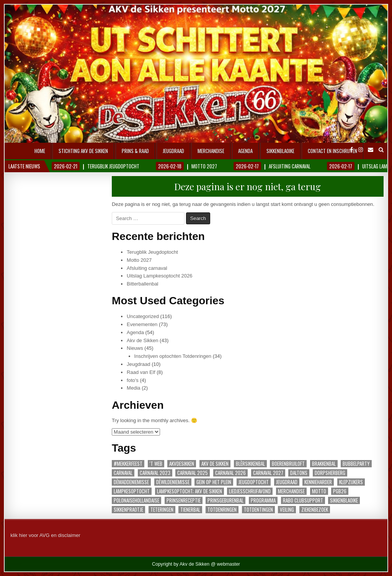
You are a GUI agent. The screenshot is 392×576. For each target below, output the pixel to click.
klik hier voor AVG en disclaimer (45, 535)
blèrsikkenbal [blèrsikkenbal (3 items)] (250, 464)
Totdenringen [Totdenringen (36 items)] (222, 510)
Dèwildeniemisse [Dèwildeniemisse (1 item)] (173, 482)
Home (40, 151)
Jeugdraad (173, 151)
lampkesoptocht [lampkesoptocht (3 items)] (132, 491)
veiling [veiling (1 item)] (287, 510)
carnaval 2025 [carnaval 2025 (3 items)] (193, 473)
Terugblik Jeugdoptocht (152, 252)
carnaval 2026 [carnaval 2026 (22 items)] (230, 473)
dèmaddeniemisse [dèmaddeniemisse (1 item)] (131, 482)
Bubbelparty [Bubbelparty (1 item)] (356, 464)
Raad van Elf (141, 372)
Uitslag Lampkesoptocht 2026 (159, 276)
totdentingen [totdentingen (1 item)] (258, 510)
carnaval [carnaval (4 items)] (123, 473)
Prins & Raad (135, 151)
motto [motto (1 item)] (319, 491)
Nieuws (135, 348)
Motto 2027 (139, 260)
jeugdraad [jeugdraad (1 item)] (287, 482)
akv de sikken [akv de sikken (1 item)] (215, 464)
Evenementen (142, 324)
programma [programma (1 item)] (263, 500)
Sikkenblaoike (280, 151)
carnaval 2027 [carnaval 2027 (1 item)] (268, 473)
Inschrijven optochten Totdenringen (173, 356)
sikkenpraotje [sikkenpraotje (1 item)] (128, 510)
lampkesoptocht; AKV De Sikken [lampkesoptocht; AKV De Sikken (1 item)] (189, 491)
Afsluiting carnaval (147, 268)
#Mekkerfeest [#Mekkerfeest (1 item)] (128, 464)
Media (133, 388)
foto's (133, 380)
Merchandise (211, 151)
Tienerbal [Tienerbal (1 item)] (190, 510)
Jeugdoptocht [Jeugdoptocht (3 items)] (254, 482)
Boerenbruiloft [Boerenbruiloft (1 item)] (288, 464)
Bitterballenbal (142, 284)
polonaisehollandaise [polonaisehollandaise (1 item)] (136, 500)
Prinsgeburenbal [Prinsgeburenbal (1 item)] (225, 500)
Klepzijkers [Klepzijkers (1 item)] (351, 482)
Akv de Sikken (142, 340)
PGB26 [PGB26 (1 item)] (340, 491)
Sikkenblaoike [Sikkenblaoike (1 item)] (344, 500)
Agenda (245, 151)
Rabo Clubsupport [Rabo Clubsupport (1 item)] (303, 500)
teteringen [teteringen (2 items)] (162, 510)
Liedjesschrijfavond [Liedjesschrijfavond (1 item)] (250, 491)
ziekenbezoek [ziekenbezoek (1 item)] (315, 510)
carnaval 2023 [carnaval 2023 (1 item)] (155, 473)
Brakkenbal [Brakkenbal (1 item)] (324, 464)
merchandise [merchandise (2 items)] (291, 491)
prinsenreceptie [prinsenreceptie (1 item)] (184, 500)
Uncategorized (143, 316)
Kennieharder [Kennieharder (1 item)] (318, 482)
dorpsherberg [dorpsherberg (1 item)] (330, 473)
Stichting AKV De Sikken (83, 151)
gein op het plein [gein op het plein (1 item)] (214, 482)
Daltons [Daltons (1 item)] (299, 473)
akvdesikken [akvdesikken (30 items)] (182, 464)
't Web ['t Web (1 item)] (156, 464)
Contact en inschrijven (332, 151)
